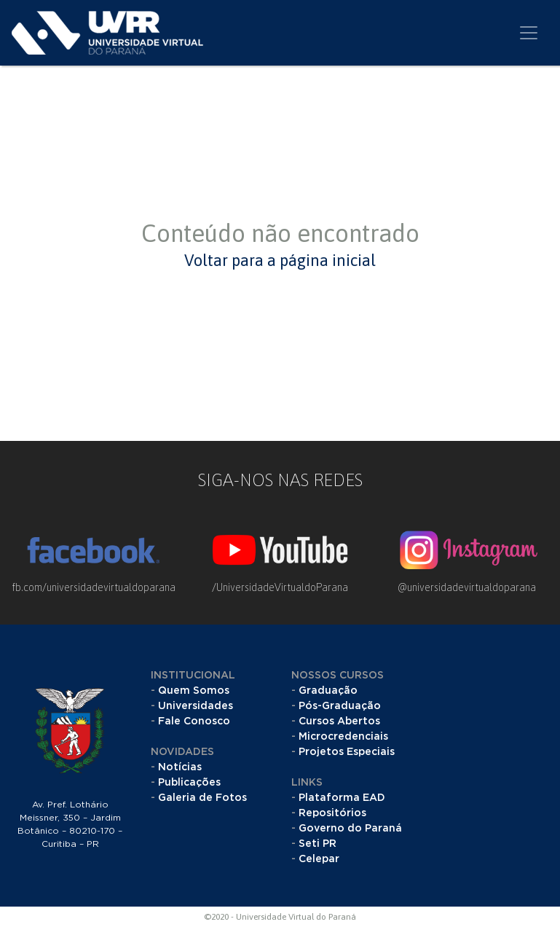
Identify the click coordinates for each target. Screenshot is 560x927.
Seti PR (318, 844)
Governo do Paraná (350, 829)
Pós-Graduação (340, 706)
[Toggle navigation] (529, 33)
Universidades (196, 706)
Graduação (328, 691)
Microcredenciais (343, 737)
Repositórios (332, 813)
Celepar (319, 859)
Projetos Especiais (347, 752)
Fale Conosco (194, 721)
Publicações (189, 783)
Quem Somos (194, 691)
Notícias (180, 767)
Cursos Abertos (339, 721)
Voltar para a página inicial (280, 260)
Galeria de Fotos (202, 798)
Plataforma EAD (342, 798)
